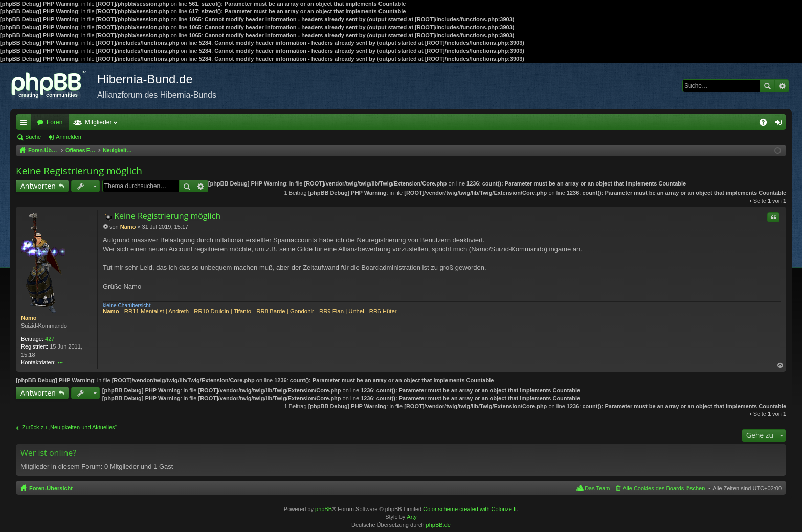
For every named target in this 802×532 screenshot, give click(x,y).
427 (50, 339)
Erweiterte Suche (782, 86)
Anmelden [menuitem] (781, 124)
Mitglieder (98, 122)
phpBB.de (438, 525)
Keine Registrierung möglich (79, 171)
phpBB (324, 509)
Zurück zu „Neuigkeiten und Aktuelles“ (69, 427)
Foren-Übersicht (51, 488)
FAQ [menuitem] (766, 124)
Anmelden (69, 137)
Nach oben (781, 366)
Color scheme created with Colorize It (470, 509)
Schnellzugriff (26, 124)
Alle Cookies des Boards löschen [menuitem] (664, 488)
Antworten (38, 186)
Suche (767, 86)
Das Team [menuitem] (597, 488)
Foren (54, 122)
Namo (29, 318)
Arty (412, 517)
